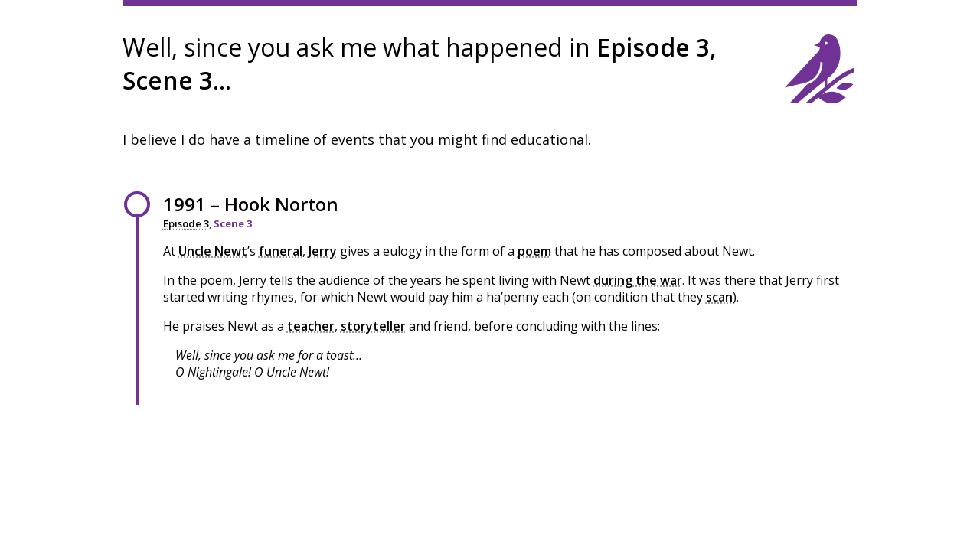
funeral (281, 251)
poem (534, 251)
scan (719, 297)
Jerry (323, 251)
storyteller (373, 326)
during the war (638, 280)
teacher (311, 326)
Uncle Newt (213, 251)
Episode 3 (186, 223)
